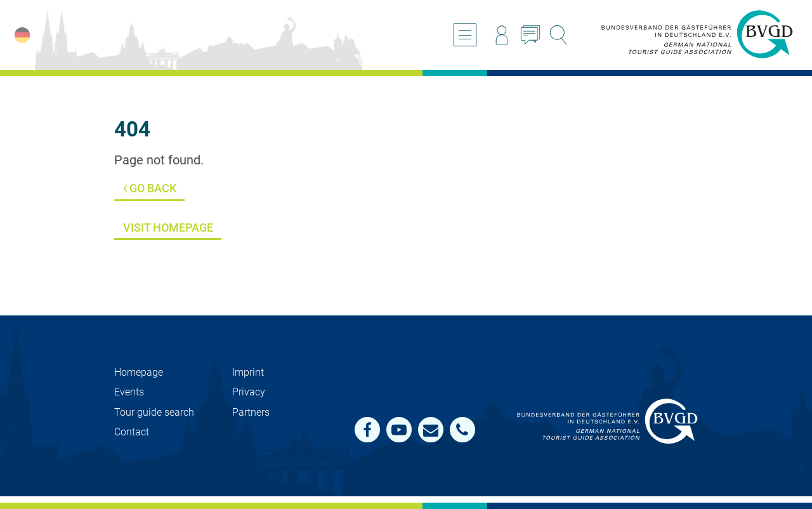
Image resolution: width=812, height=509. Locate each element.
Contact (132, 432)
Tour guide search (154, 412)
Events (129, 392)
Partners (251, 412)
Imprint (248, 372)
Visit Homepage (168, 228)
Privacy (249, 392)
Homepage (139, 372)
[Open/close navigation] (465, 35)
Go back (150, 188)
